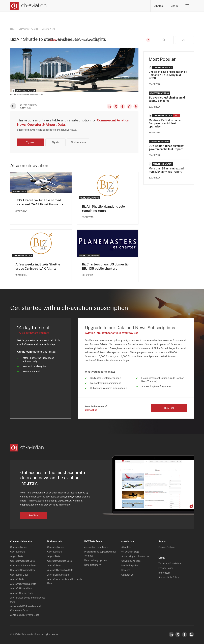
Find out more (78, 142)
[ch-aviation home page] (28, 6)
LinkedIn (109, 106)
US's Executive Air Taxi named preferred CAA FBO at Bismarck (40, 202)
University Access (131, 561)
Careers (126, 570)
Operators (74, 6)
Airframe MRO (139, 6)
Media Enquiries (130, 566)
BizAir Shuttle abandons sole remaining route (104, 209)
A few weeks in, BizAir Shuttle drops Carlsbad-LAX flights (39, 267)
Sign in (174, 6)
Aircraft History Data (21, 589)
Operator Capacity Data (23, 570)
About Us (126, 547)
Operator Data (18, 552)
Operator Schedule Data (23, 566)
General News (48, 29)
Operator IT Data (19, 575)
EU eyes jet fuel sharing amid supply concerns (167, 99)
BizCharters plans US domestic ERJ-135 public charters (106, 267)
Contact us (91, 410)
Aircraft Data (17, 580)
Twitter (178, 635)
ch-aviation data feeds (96, 547)
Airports (121, 6)
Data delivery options (96, 561)
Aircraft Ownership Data (23, 584)
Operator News (18, 547)
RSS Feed (136, 106)
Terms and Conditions (170, 564)
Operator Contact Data (22, 561)
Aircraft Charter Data (22, 593)
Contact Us (127, 575)
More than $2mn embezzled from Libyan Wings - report (166, 170)
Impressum (164, 573)
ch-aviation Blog (130, 552)
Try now (30, 142)
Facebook (123, 106)
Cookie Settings (167, 547)
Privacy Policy (166, 568)
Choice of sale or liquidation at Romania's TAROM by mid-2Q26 (168, 75)
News (59, 6)
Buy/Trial (158, 6)
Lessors (90, 6)
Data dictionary (92, 565)
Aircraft (105, 6)
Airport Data (17, 557)
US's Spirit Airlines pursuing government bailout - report (166, 148)
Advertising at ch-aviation (135, 557)
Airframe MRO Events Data (25, 615)
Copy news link (129, 106)
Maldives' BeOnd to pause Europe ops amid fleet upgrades (165, 123)
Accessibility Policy (169, 578)
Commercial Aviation (29, 29)
